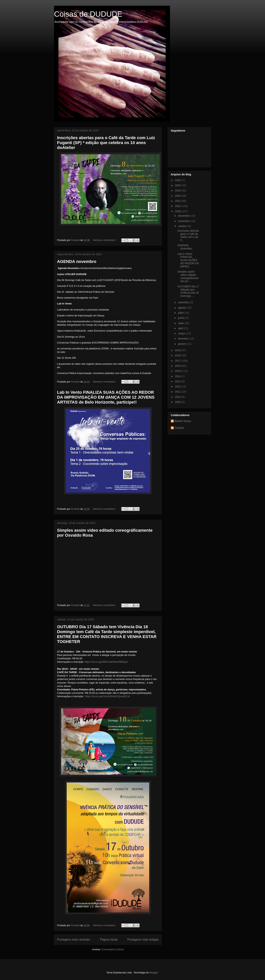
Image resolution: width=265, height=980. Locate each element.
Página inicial (109, 940)
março (182, 333)
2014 (178, 376)
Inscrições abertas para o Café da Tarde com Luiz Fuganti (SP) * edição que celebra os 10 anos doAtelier (106, 143)
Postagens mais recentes (74, 940)
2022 (178, 201)
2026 (178, 180)
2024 (178, 191)
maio (181, 323)
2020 (178, 211)
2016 (178, 366)
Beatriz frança (183, 421)
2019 (178, 350)
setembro (184, 302)
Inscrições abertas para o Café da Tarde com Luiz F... (188, 235)
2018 (178, 355)
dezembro (184, 216)
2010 (178, 397)
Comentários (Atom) (113, 949)
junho (182, 318)
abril (181, 328)
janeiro (182, 344)
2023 (178, 196)
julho (181, 313)
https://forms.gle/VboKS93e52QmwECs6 (108, 696)
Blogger (154, 973)
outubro (183, 226)
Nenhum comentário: (105, 240)
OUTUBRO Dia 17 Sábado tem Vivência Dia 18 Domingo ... (188, 291)
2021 (178, 206)
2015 (178, 371)
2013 (178, 381)
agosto (182, 308)
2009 (178, 402)
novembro (184, 221)
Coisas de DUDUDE (88, 14)
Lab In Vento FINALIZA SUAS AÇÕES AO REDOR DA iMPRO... (188, 260)
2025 (178, 185)
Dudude (179, 428)
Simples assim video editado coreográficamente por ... (188, 276)
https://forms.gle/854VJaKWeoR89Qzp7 (106, 662)
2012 (178, 387)
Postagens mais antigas (143, 940)
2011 (178, 392)
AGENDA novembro (77, 261)
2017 (178, 361)
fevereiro (183, 339)
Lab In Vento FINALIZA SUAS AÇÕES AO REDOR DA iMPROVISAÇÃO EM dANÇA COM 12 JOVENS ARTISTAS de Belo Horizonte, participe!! (106, 397)
